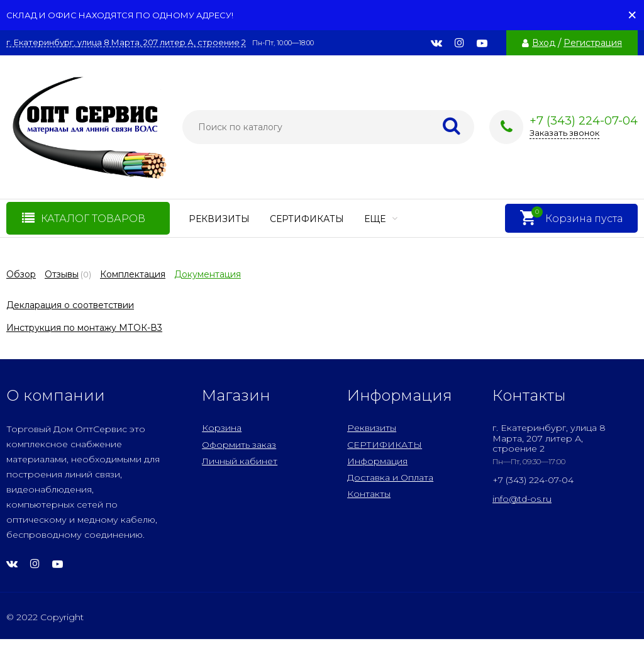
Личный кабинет (240, 461)
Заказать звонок (564, 133)
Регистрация (593, 43)
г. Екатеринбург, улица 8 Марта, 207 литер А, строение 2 (126, 42)
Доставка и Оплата (390, 477)
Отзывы (62, 274)
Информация (377, 461)
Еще (381, 219)
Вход (544, 43)
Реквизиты (219, 219)
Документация (208, 274)
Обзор (21, 274)
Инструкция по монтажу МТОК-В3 (84, 328)
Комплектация (133, 274)
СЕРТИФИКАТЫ (307, 219)
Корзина (222, 428)
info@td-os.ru (522, 499)
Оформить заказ (239, 445)
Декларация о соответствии (70, 305)
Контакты (369, 494)
